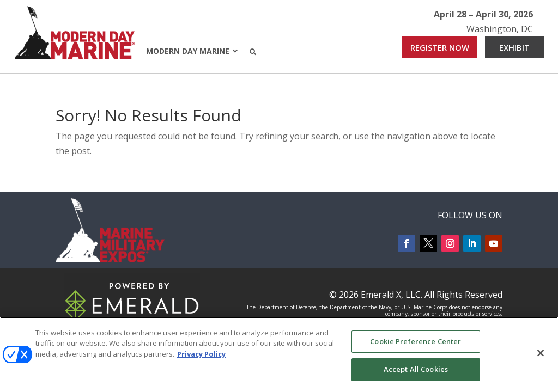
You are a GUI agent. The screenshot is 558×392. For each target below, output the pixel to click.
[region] (279, 354)
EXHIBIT (514, 47)
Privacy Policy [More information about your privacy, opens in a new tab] (201, 354)
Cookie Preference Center (416, 341)
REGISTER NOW (440, 47)
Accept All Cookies (416, 369)
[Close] (541, 353)
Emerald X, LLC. (392, 295)
